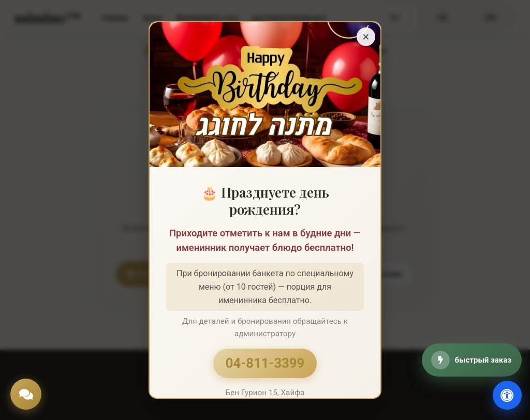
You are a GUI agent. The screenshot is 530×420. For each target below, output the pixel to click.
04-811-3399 (265, 363)
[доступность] (507, 395)
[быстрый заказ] (472, 360)
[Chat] (26, 394)
